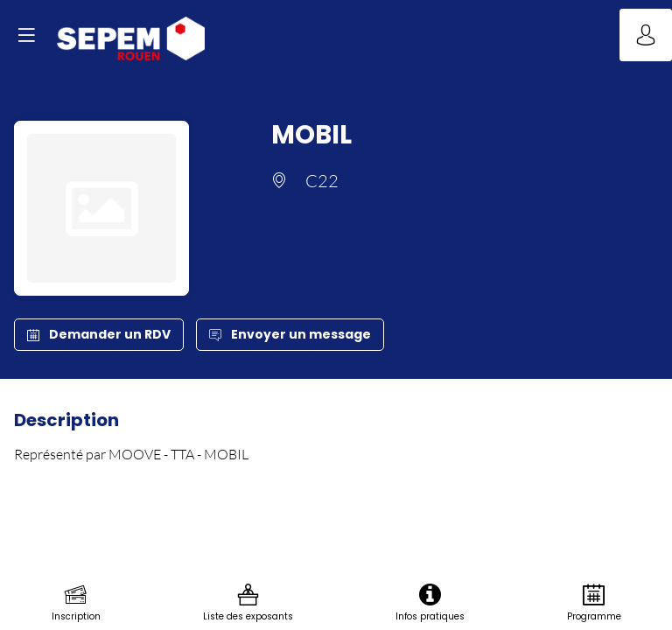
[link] (76, 604)
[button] (26, 35)
